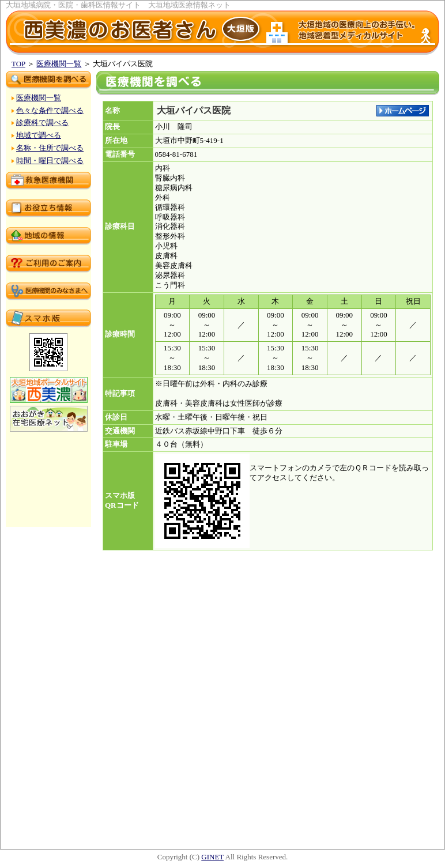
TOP (18, 64)
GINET (212, 857)
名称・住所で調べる (50, 148)
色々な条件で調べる (50, 110)
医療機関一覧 (59, 64)
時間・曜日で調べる (50, 161)
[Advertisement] (268, 812)
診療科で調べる (42, 122)
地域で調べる (39, 135)
